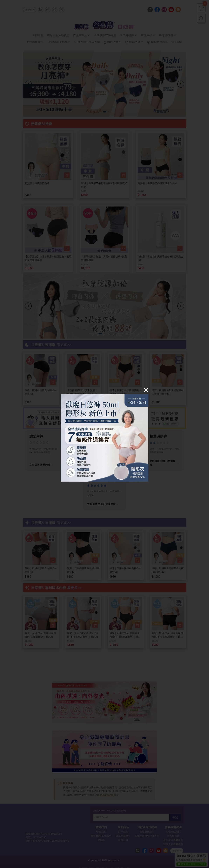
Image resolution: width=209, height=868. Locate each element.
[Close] (146, 390)
